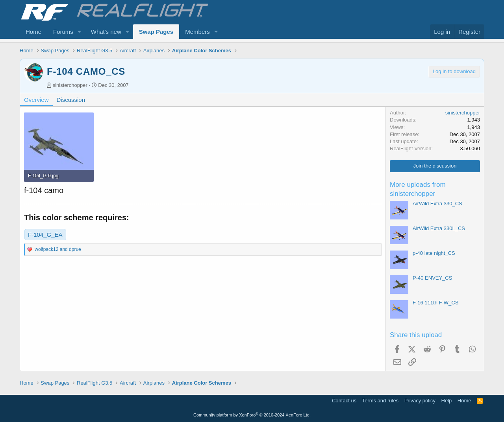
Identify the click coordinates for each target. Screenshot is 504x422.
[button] (80, 32)
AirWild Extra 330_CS (437, 204)
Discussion (71, 100)
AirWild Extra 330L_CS (439, 228)
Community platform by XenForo (252, 415)
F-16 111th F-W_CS (435, 303)
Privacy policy (420, 401)
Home (33, 32)
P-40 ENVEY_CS (432, 278)
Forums (63, 32)
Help (447, 401)
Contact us (344, 401)
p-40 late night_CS (434, 253)
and (58, 249)
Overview (36, 100)
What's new (106, 32)
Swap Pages (156, 32)
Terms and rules (380, 401)
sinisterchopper (70, 85)
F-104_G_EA (45, 235)
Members (197, 32)
